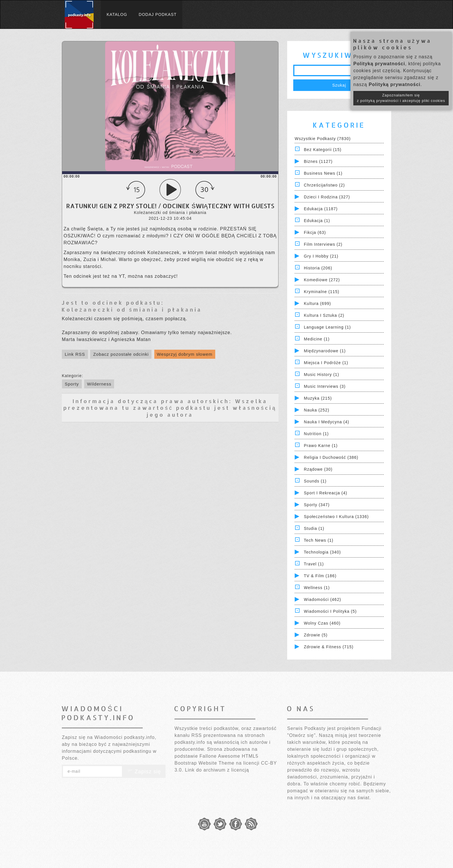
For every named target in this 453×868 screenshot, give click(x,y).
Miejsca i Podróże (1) (326, 363)
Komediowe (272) (322, 280)
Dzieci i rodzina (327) (327, 197)
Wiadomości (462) (323, 599)
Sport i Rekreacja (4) (326, 493)
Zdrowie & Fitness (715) (329, 647)
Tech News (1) (319, 540)
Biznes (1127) (318, 161)
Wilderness (99, 384)
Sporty (72, 384)
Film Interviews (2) (323, 244)
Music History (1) (322, 375)
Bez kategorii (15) (323, 150)
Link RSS (75, 354)
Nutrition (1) (316, 434)
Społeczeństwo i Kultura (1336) (336, 517)
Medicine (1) (317, 339)
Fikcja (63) (315, 232)
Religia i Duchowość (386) (331, 457)
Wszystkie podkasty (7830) (323, 139)
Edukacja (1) (317, 221)
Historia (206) (318, 268)
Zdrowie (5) (316, 635)
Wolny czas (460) (322, 623)
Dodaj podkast (158, 14)
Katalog (117, 14)
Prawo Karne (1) (321, 446)
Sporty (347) (317, 505)
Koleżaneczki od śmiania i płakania (132, 309)
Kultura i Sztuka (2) (324, 315)
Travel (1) (314, 564)
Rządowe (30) (318, 469)
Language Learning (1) (327, 327)
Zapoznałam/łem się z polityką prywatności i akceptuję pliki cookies (401, 98)
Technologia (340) (322, 552)
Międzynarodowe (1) (325, 351)
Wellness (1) (317, 588)
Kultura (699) (318, 303)
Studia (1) (314, 528)
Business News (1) (323, 173)
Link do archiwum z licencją (217, 770)
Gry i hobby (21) (321, 256)
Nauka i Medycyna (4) (327, 422)
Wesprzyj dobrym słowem (185, 354)
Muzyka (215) (318, 398)
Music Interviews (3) (325, 386)
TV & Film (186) (320, 576)
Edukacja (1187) (321, 209)
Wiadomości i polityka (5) (330, 611)
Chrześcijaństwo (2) (324, 185)
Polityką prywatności (379, 64)
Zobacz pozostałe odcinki (121, 354)
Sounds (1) (315, 481)
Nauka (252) (317, 410)
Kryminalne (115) (322, 292)
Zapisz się (144, 772)
